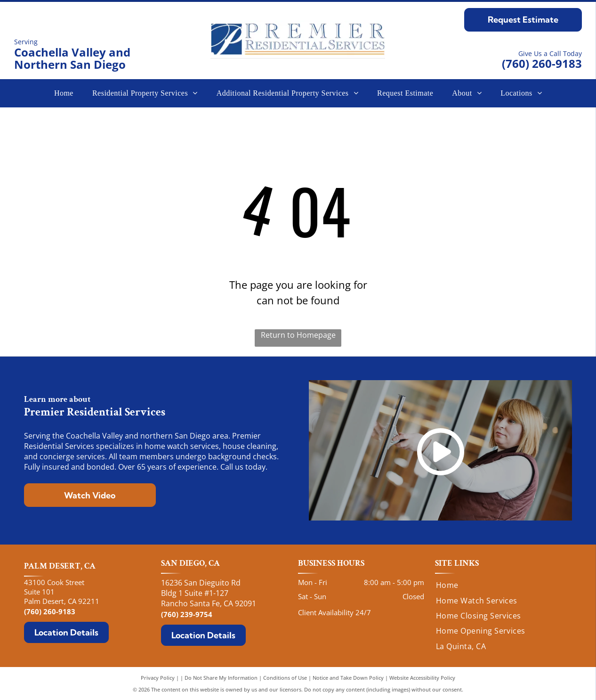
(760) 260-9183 (542, 63)
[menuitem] (64, 93)
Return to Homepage (298, 335)
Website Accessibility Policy (422, 678)
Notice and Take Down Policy (348, 678)
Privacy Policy (158, 678)
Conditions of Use (285, 678)
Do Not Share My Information (221, 678)
